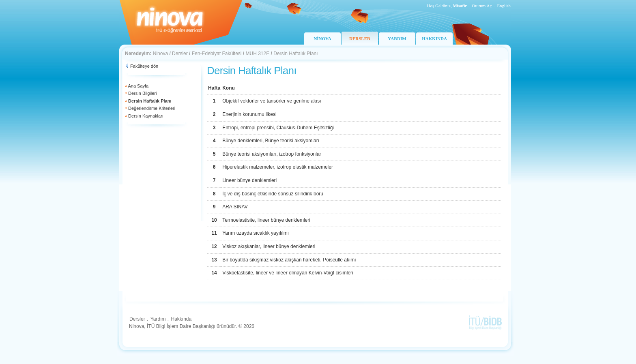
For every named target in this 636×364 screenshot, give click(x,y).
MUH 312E (258, 54)
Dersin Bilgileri (142, 93)
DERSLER (360, 39)
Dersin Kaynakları (146, 116)
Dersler (180, 54)
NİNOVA (322, 39)
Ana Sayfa (138, 86)
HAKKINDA (434, 39)
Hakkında (181, 319)
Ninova (160, 54)
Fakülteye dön (144, 66)
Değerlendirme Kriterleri (152, 108)
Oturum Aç (482, 6)
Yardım (158, 319)
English (504, 6)
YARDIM (397, 39)
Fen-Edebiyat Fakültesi (217, 54)
